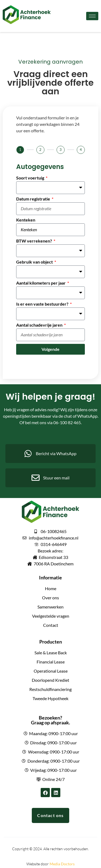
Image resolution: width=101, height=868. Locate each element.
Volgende (50, 349)
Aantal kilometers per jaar (41, 283)
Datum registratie (34, 199)
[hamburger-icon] (92, 16)
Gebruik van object (35, 262)
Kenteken (26, 220)
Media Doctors (62, 864)
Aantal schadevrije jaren (40, 325)
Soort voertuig (31, 178)
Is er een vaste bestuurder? (43, 304)
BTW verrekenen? (34, 241)
